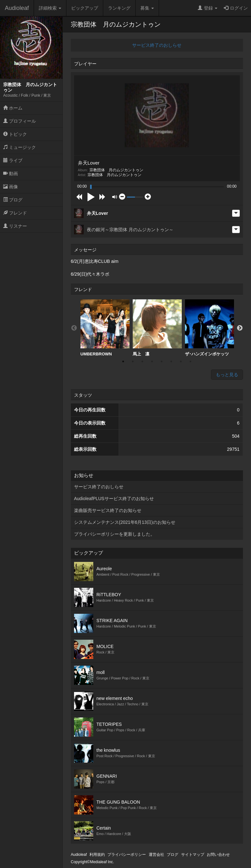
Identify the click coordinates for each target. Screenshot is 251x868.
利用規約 (97, 855)
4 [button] (152, 361)
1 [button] (123, 361)
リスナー (15, 226)
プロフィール (20, 121)
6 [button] (171, 361)
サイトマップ (193, 855)
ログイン (236, 8)
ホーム (13, 108)
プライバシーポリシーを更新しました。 (114, 534)
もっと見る (227, 375)
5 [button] (162, 361)
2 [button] (133, 361)
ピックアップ (85, 8)
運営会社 (156, 855)
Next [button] (240, 328)
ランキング (119, 8)
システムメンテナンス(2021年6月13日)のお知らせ (125, 522)
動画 (11, 174)
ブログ (13, 200)
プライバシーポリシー (127, 855)
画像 (11, 187)
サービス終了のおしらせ (157, 45)
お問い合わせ (218, 855)
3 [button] (142, 361)
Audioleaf (17, 8)
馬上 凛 (157, 328)
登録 (208, 8)
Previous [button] (74, 328)
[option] (105, 328)
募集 (147, 8)
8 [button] (190, 361)
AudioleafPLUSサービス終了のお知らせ (114, 499)
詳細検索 (50, 8)
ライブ (13, 160)
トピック (15, 134)
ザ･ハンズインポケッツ (209, 328)
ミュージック (20, 147)
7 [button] (181, 361)
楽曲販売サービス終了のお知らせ (108, 510)
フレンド (15, 213)
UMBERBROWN (105, 328)
